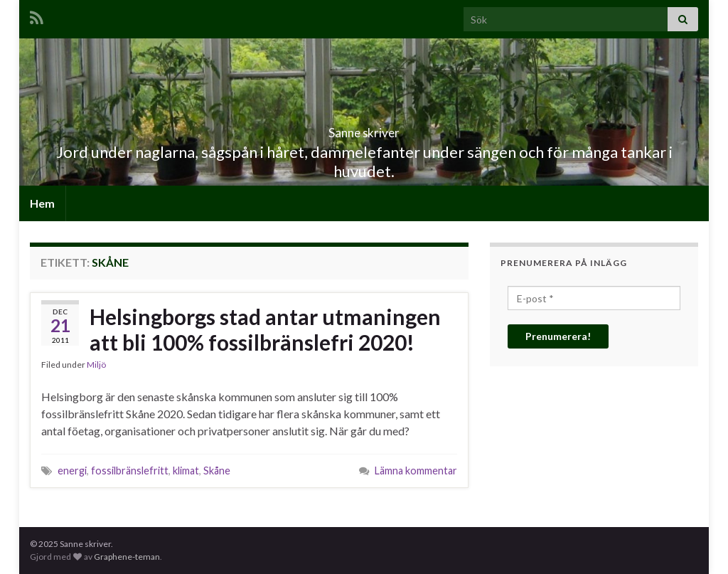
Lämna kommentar (416, 471)
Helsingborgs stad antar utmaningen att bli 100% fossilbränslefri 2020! (265, 329)
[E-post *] (594, 298)
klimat (186, 471)
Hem (42, 203)
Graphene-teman (127, 557)
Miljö (96, 365)
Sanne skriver (364, 128)
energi (72, 471)
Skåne (217, 471)
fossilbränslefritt (130, 471)
